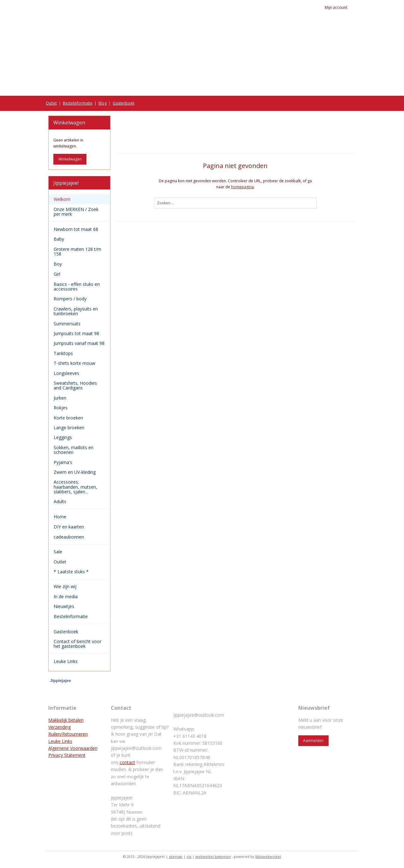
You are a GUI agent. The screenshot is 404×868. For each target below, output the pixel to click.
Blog (103, 103)
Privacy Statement (67, 755)
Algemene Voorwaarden (73, 748)
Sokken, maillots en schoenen (74, 450)
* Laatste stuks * (71, 572)
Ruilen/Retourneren (68, 734)
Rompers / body (70, 299)
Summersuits (67, 324)
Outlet (51, 103)
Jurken (60, 398)
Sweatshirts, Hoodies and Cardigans (75, 385)
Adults (60, 501)
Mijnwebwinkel (268, 856)
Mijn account (340, 8)
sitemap (176, 856)
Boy (79, 264)
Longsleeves (66, 373)
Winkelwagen (70, 159)
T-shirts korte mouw (74, 363)
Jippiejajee (61, 681)
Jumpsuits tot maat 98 (76, 333)
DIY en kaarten (79, 527)
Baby (79, 239)
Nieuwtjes (64, 606)
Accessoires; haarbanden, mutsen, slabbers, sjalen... (75, 487)
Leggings (63, 437)
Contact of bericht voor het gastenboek (77, 644)
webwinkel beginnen (213, 856)
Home (79, 517)
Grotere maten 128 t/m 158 (77, 251)
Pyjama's (63, 462)
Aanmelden (313, 741)
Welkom (62, 199)
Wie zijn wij (65, 586)
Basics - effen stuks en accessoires (77, 286)
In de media (66, 597)
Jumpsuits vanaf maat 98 (79, 343)
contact (127, 762)
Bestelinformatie (78, 103)
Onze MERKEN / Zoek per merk (79, 212)
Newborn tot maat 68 (76, 229)
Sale (58, 552)
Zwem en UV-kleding (75, 472)
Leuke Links (66, 661)
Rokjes (61, 408)
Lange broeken (69, 428)
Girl (79, 274)
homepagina (242, 187)
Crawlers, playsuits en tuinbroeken (76, 311)
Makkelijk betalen (66, 720)
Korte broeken (68, 418)
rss (189, 856)
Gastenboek (124, 103)
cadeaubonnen (69, 537)
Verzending (59, 727)
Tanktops (63, 353)
